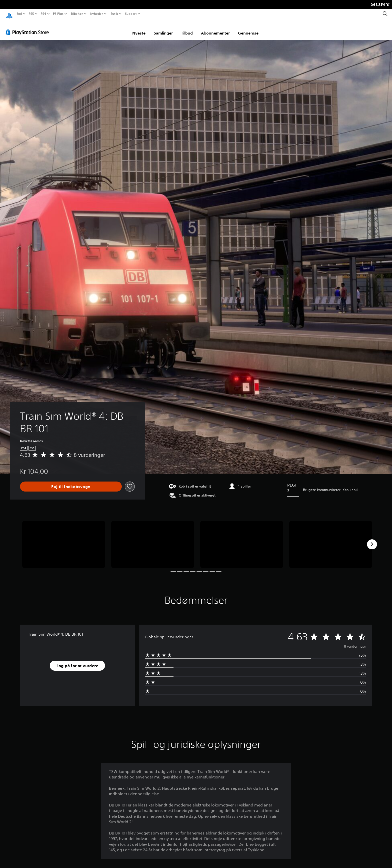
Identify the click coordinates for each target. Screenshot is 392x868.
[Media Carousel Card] (64, 540)
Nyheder (97, 14)
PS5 (31, 14)
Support (131, 14)
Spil (19, 14)
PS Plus (58, 14)
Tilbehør (77, 14)
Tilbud (187, 28)
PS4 (43, 14)
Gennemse (248, 28)
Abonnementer (215, 28)
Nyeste (139, 28)
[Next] (372, 540)
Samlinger (163, 28)
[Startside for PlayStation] (9, 14)
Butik (114, 14)
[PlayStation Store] (29, 27)
